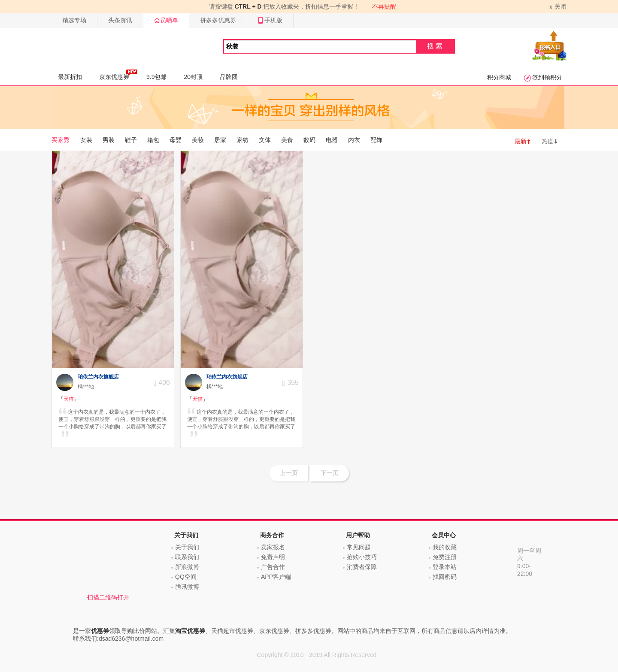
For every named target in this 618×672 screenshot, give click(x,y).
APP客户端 (276, 577)
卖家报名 (273, 547)
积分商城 (499, 77)
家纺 (242, 140)
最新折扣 (70, 77)
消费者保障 (362, 567)
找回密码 (445, 577)
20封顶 (193, 77)
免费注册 (445, 557)
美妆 (198, 140)
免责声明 (273, 557)
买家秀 (61, 140)
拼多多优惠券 (218, 20)
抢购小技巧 (362, 557)
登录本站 (445, 567)
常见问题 (359, 547)
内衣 (354, 140)
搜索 (436, 46)
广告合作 (273, 567)
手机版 (270, 20)
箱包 (153, 140)
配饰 (376, 140)
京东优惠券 (118, 75)
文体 (265, 140)
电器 (332, 140)
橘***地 (86, 387)
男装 (109, 140)
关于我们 (187, 547)
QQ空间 (186, 577)
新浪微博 (187, 567)
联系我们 (187, 557)
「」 (69, 399)
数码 (309, 140)
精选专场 (74, 20)
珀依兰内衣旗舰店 (98, 377)
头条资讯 (120, 20)
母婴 (176, 140)
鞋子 (131, 140)
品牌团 (229, 77)
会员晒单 (166, 20)
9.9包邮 (156, 77)
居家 (220, 140)
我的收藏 (445, 547)
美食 (287, 140)
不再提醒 (384, 6)
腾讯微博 (187, 587)
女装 (86, 140)
